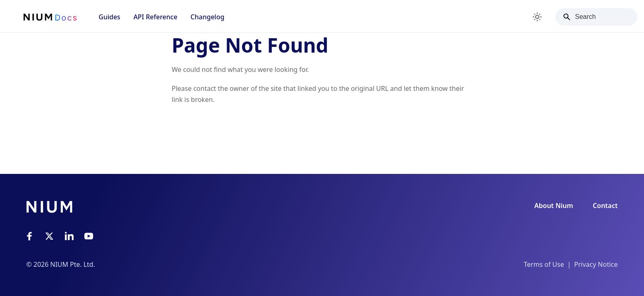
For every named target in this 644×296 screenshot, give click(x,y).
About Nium (554, 206)
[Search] (596, 17)
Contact (605, 206)
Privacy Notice (596, 264)
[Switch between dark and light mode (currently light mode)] (537, 17)
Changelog (208, 17)
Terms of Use (544, 264)
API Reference (155, 17)
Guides (109, 17)
